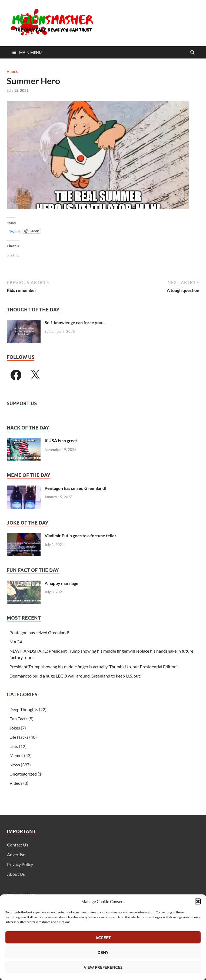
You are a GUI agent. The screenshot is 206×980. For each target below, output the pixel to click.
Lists (14, 746)
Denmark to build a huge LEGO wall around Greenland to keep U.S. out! (75, 676)
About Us (16, 874)
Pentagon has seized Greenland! (76, 488)
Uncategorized (23, 774)
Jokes (15, 728)
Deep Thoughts (24, 709)
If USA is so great (61, 440)
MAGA (16, 642)
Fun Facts (19, 719)
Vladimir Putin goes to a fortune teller (81, 535)
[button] (198, 901)
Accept (103, 937)
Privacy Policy (20, 864)
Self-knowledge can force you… (75, 322)
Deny (103, 952)
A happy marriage (62, 583)
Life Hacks (19, 737)
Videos (16, 783)
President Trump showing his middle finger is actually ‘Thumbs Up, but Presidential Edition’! (94, 667)
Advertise (16, 854)
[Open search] (192, 53)
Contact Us (18, 845)
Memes (12, 72)
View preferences (103, 967)
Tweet (15, 231)
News (15, 765)
